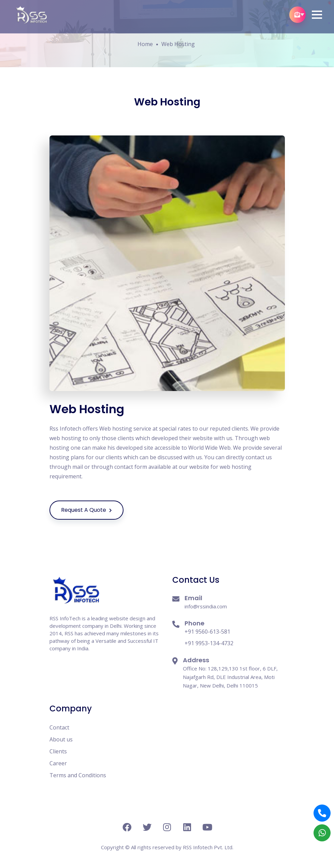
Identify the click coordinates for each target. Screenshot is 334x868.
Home (145, 44)
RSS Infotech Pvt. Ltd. (208, 847)
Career (58, 763)
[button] (317, 15)
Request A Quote (92, 510)
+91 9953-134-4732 (209, 643)
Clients (58, 751)
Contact (59, 727)
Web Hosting (178, 44)
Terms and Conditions (78, 775)
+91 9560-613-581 (207, 632)
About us (61, 739)
